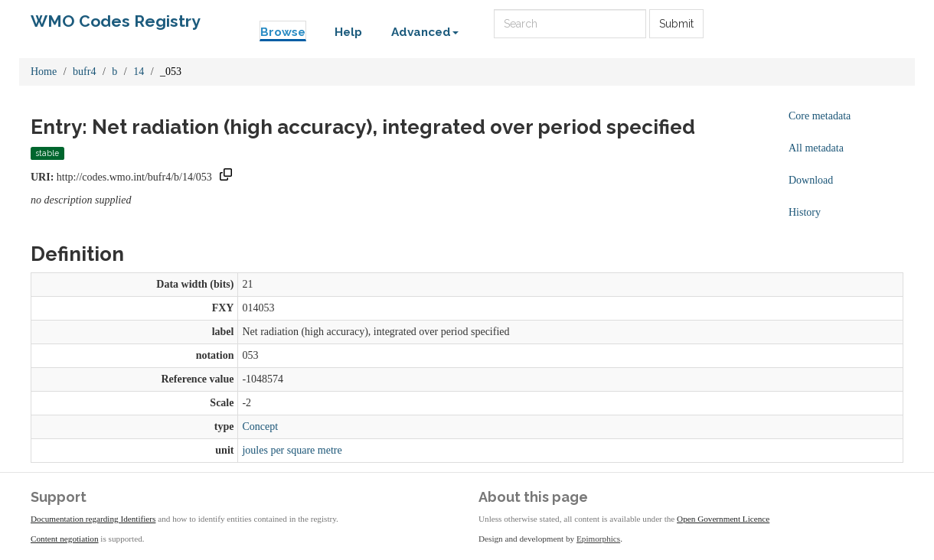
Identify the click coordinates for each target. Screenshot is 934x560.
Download (811, 180)
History (805, 212)
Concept (260, 427)
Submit (676, 24)
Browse (283, 32)
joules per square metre (292, 450)
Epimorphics (598, 539)
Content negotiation (65, 539)
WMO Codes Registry (116, 21)
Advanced (425, 32)
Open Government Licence (723, 519)
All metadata (816, 148)
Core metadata (820, 116)
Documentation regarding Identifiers (93, 519)
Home (44, 72)
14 (139, 72)
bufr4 (84, 72)
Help (348, 32)
